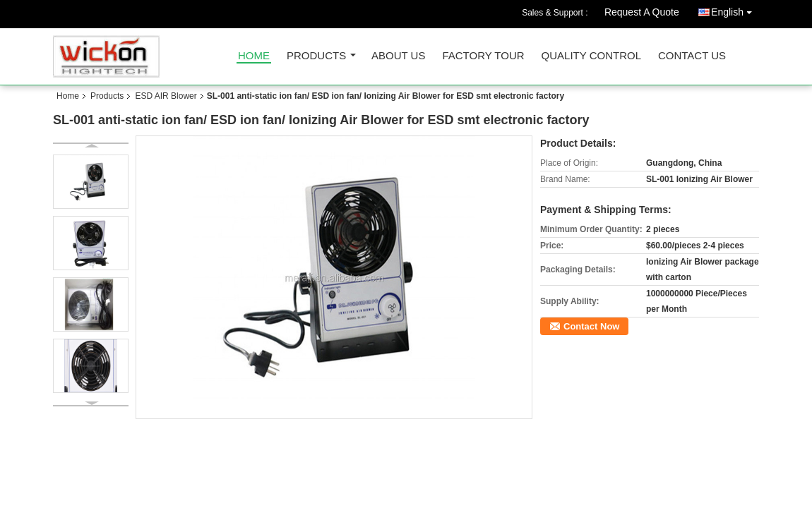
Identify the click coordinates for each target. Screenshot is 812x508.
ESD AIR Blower (166, 96)
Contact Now (591, 326)
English (735, 10)
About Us (398, 56)
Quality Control (591, 56)
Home (254, 56)
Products (316, 56)
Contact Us (692, 56)
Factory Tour (483, 56)
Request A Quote (642, 12)
